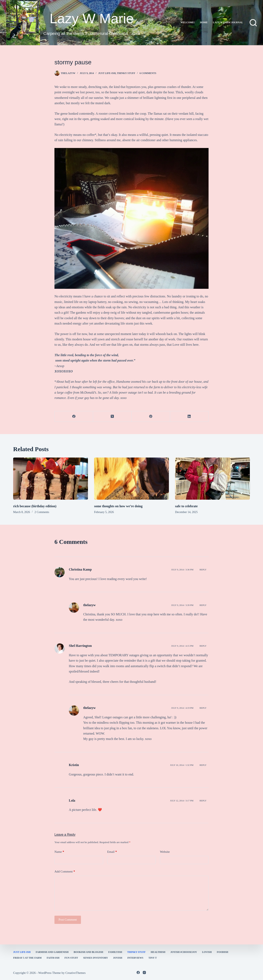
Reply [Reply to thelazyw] (203, 605)
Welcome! (188, 22)
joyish (118, 958)
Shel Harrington (80, 646)
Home (204, 22)
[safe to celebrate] (212, 479)
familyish (115, 952)
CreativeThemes (75, 973)
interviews (135, 958)
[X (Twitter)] (112, 417)
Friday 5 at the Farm (27, 958)
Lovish (207, 952)
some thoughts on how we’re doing (118, 506)
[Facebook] (74, 417)
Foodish (222, 952)
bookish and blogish (88, 952)
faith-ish (53, 958)
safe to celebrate (186, 506)
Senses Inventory (96, 958)
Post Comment (68, 920)
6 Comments (148, 73)
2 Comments (42, 512)
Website (165, 852)
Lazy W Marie (92, 18)
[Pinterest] (151, 417)
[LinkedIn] (189, 417)
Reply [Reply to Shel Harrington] (203, 646)
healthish (158, 952)
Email (112, 852)
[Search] (253, 23)
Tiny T (152, 958)
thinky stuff (126, 73)
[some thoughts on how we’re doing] (131, 479)
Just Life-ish (107, 73)
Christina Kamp (80, 569)
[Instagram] (144, 972)
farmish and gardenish (52, 952)
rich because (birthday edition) (35, 506)
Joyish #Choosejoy (184, 952)
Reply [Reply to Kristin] (203, 765)
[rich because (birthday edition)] (51, 479)
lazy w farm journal (228, 22)
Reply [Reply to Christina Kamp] (203, 570)
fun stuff (71, 958)
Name (59, 852)
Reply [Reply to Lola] (203, 801)
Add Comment (65, 872)
